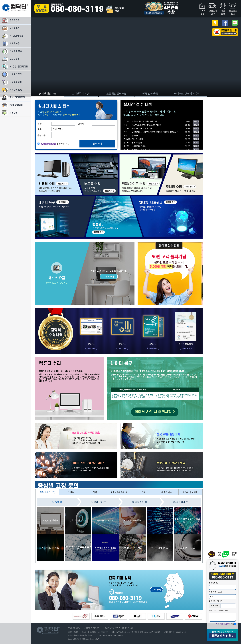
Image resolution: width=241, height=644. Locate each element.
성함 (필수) (213, 583)
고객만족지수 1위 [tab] (81, 93)
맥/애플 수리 (125, 156)
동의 (225, 624)
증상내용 (41, 135)
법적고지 (96, 628)
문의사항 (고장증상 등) (218, 611)
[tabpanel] (120, 49)
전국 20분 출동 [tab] (150, 93)
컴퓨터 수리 (41, 156)
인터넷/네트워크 (138, 198)
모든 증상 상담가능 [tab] (116, 93)
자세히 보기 (109, 276)
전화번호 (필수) (215, 592)
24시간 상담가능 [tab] (47, 93)
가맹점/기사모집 (127, 628)
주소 (40, 129)
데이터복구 (40, 198)
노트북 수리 (76, 156)
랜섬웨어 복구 (92, 198)
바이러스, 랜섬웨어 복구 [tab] (187, 93)
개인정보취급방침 (223, 624)
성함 (40, 124)
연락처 (81, 124)
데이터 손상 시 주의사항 (155, 412)
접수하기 (97, 144)
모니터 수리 (164, 156)
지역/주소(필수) (215, 601)
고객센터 (87, 628)
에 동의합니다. (54, 144)
